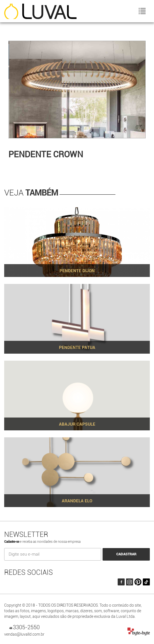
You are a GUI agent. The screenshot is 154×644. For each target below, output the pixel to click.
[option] (77, 92)
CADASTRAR (126, 554)
